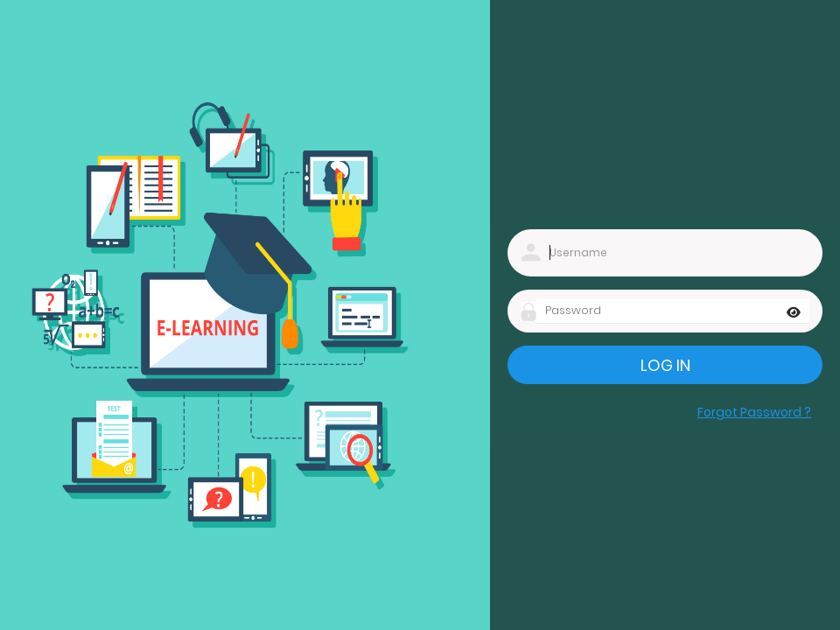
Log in (665, 365)
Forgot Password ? (754, 412)
